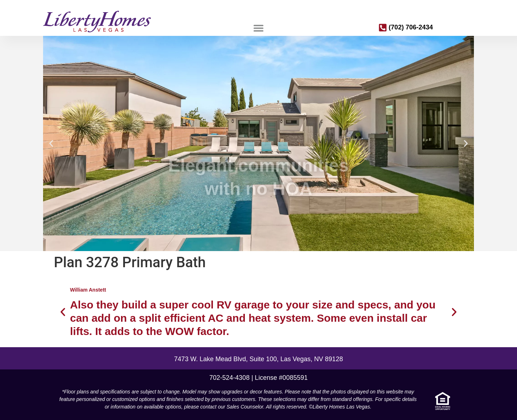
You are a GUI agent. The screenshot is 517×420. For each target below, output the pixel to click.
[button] (258, 28)
